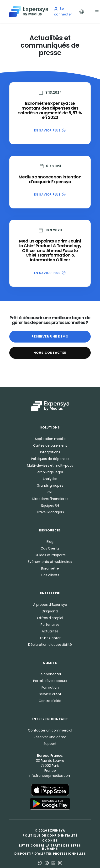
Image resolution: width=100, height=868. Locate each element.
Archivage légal (50, 472)
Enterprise (50, 593)
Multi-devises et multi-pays (50, 465)
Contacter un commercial (50, 730)
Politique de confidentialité (50, 835)
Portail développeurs (50, 681)
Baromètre (50, 568)
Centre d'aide (50, 701)
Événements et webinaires (50, 562)
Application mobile (50, 439)
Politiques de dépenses (50, 459)
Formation (50, 687)
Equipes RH (50, 505)
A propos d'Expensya (50, 605)
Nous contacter (50, 353)
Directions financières (50, 499)
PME (50, 492)
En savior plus (50, 130)
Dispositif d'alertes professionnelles (50, 854)
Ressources (50, 530)
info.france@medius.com (50, 776)
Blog (50, 542)
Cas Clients (50, 548)
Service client (50, 694)
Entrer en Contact (50, 719)
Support (50, 744)
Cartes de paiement (50, 445)
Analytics (50, 479)
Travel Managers (50, 512)
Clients (50, 663)
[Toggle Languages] (82, 11)
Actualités (50, 631)
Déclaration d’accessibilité (50, 645)
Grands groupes (50, 485)
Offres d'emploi (50, 618)
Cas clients (50, 575)
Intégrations (50, 452)
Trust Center (50, 638)
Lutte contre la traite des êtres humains (50, 847)
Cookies (50, 840)
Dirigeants (50, 611)
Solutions (50, 427)
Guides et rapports (50, 555)
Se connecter (50, 674)
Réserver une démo (50, 336)
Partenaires (50, 625)
